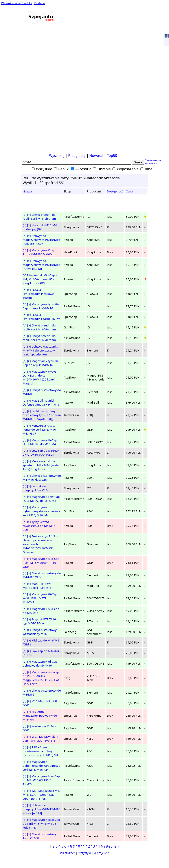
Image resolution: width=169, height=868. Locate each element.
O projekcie (101, 853)
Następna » (110, 846)
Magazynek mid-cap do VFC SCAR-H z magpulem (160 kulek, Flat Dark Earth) (41, 678)
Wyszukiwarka (11, 3)
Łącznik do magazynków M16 (35, 488)
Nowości (96, 156)
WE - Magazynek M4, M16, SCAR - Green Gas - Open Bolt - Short (41, 795)
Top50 (112, 156)
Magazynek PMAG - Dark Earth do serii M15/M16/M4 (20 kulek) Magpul (40, 377)
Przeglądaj (77, 156)
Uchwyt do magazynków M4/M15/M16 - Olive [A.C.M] (41, 265)
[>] (29, 215)
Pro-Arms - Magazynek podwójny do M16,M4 (40, 716)
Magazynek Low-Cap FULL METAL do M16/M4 (41, 499)
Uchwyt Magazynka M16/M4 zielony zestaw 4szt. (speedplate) (40, 350)
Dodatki (40, 3)
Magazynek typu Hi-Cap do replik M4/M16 (41, 306)
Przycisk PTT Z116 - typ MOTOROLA (40, 621)
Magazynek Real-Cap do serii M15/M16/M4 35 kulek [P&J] (41, 824)
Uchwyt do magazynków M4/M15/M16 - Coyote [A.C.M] (41, 240)
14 (98, 846)
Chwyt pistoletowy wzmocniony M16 (40, 632)
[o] (25, 215)
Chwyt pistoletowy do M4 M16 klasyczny (42, 478)
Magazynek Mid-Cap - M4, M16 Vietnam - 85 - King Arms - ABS (40, 279)
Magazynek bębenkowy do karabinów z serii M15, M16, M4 (41, 511)
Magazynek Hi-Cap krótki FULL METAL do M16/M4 (40, 598)
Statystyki (84, 853)
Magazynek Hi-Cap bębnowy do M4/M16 (40, 663)
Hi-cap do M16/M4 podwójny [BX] (40, 227)
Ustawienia (151, 163)
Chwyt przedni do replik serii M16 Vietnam (39, 217)
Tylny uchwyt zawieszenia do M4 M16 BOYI (39, 526)
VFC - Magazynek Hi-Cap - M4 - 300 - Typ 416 (41, 739)
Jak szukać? (68, 853)
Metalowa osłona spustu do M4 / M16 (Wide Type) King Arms (41, 465)
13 (93, 846)
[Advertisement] (15, 85)
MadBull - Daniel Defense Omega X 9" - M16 (41, 402)
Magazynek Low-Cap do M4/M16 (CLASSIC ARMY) (41, 780)
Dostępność (115, 191)
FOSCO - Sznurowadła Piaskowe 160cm (38, 294)
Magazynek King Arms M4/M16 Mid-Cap (39, 252)
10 (78, 846)
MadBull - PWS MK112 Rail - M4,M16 (37, 586)
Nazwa (27, 191)
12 (88, 846)
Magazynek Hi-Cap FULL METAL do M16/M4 (40, 442)
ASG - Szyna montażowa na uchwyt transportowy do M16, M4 (40, 751)
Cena (129, 191)
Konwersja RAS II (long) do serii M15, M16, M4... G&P (40, 429)
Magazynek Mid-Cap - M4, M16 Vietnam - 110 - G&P (41, 563)
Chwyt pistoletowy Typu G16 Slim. (40, 836)
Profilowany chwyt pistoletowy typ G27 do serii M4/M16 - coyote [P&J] (42, 415)
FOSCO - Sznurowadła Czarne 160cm (42, 317)
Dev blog (27, 3)
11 (83, 846)
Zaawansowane (153, 160)
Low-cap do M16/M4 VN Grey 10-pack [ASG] (41, 453)
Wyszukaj (57, 156)
